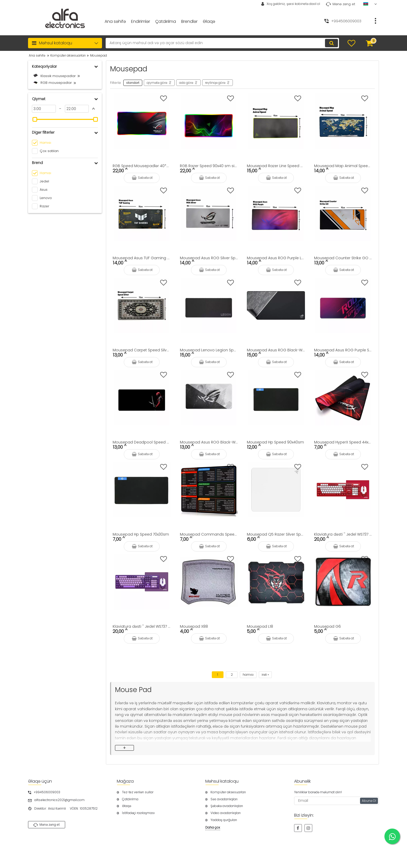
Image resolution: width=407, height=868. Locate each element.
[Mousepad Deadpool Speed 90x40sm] (142, 398)
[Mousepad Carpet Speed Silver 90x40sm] (142, 305)
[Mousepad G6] (343, 582)
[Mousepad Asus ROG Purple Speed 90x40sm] (343, 305)
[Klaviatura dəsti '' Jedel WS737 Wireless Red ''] (343, 490)
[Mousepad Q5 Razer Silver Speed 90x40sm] (276, 490)
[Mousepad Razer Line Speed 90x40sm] (276, 121)
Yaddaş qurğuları (224, 820)
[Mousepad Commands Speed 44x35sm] (209, 490)
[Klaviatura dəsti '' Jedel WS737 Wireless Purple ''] (142, 582)
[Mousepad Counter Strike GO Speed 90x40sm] (343, 213)
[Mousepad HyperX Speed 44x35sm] (343, 398)
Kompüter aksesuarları (228, 792)
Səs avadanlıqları (224, 799)
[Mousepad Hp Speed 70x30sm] (142, 490)
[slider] (35, 119)
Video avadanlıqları (226, 813)
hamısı (248, 675)
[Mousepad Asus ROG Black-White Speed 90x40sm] (276, 305)
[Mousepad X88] (209, 582)
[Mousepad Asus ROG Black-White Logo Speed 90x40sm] (209, 398)
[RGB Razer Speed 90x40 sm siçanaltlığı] (209, 121)
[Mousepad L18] (276, 582)
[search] (222, 43)
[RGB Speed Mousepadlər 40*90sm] (142, 121)
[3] (44, 109)
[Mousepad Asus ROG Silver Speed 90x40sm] (209, 213)
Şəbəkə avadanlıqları (227, 806)
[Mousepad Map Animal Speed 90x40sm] (343, 121)
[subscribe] (337, 801)
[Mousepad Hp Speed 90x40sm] (276, 398)
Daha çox (213, 828)
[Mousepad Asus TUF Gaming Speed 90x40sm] (142, 213)
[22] (77, 109)
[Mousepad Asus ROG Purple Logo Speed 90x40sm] (276, 213)
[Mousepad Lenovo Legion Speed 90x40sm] (209, 305)
